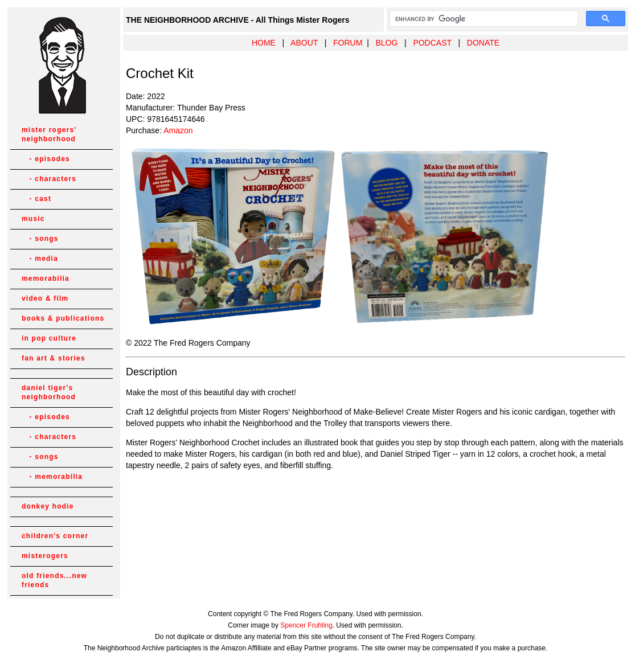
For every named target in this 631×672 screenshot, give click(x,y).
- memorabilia (52, 477)
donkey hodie (48, 506)
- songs (40, 239)
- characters (49, 179)
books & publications (63, 318)
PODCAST (432, 43)
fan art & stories (54, 358)
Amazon (178, 130)
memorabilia (46, 278)
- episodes (46, 159)
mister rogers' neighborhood (49, 134)
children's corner (55, 536)
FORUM (348, 43)
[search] (483, 19)
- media (40, 259)
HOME (264, 43)
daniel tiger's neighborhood (49, 392)
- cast (36, 199)
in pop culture (49, 338)
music (33, 219)
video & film (45, 298)
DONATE (483, 43)
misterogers (45, 556)
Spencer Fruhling (306, 625)
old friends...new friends (54, 580)
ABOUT (304, 43)
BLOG (386, 43)
